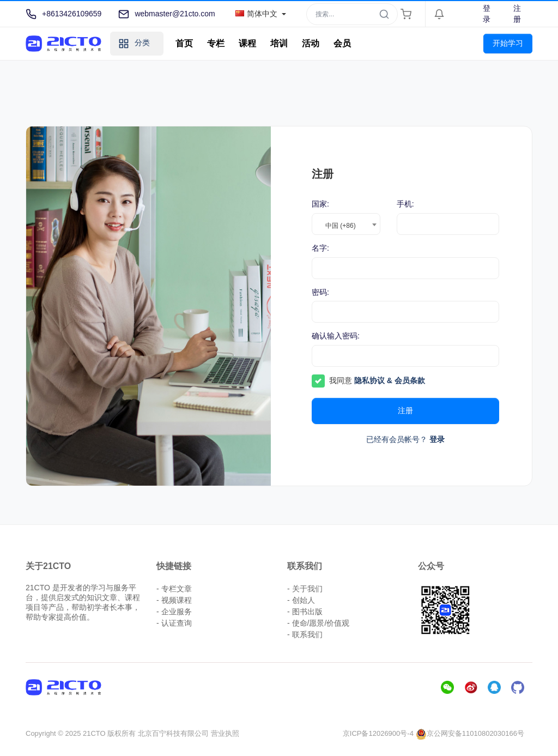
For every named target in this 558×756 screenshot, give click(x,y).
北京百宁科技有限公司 (173, 733)
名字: (320, 248)
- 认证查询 (174, 623)
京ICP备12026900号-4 (378, 733)
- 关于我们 (305, 589)
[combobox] (346, 224)
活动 (311, 43)
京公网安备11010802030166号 (470, 733)
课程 (247, 43)
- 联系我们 (305, 634)
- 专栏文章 (174, 589)
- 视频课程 (174, 600)
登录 (487, 14)
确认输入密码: (336, 336)
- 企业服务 (174, 612)
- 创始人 (301, 600)
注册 (517, 14)
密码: (320, 292)
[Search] (352, 14)
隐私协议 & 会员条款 (390, 380)
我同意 (377, 380)
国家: (320, 204)
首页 (184, 43)
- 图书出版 (305, 612)
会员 (342, 43)
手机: (405, 204)
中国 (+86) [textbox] (341, 226)
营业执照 (225, 733)
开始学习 (508, 43)
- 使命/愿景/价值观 (318, 623)
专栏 (216, 43)
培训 (279, 43)
